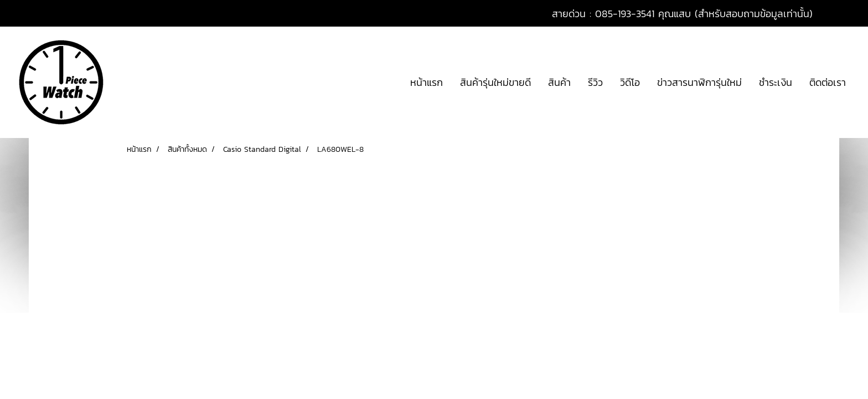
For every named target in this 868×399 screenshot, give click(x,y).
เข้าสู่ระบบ (31, 14)
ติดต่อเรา (828, 82)
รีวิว (595, 82)
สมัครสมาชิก (87, 14)
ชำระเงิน (776, 82)
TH (840, 13)
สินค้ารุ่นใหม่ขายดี (495, 82)
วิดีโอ (630, 82)
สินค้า (559, 82)
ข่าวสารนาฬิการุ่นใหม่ (699, 82)
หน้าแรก (427, 82)
